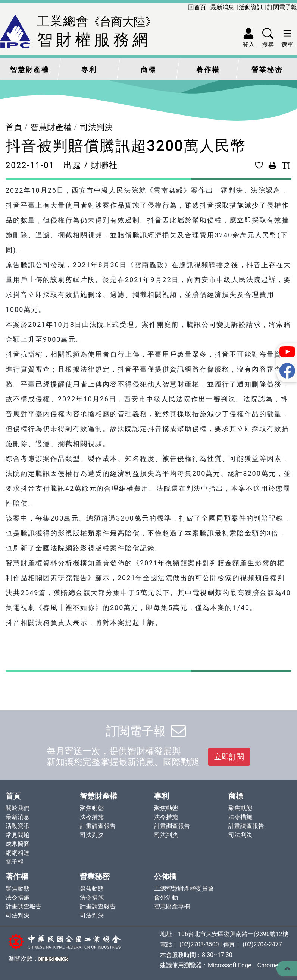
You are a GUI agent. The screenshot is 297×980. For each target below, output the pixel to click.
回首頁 (197, 7)
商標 (148, 70)
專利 (89, 70)
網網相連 (18, 853)
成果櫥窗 (18, 844)
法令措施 (92, 817)
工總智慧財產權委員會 (184, 889)
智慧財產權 (30, 70)
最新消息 (222, 7)
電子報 (15, 862)
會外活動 (166, 897)
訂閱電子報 (282, 7)
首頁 (14, 127)
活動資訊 (251, 7)
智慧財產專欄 (172, 906)
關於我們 (18, 808)
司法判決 (96, 127)
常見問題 (18, 835)
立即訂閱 (229, 757)
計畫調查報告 (98, 826)
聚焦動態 (92, 808)
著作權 (208, 70)
